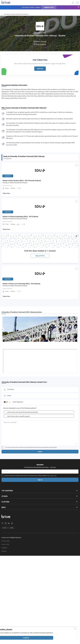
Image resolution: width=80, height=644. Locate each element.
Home (2, 14)
